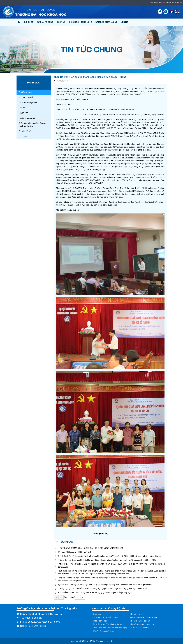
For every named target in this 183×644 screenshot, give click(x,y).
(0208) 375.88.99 (52, 622)
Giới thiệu (28, 22)
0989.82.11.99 (35, 622)
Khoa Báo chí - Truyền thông (105, 617)
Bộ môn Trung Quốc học (103, 631)
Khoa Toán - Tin (100, 621)
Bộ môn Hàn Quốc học (140, 628)
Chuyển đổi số (25, 131)
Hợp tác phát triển (26, 97)
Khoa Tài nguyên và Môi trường (144, 617)
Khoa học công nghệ (28, 102)
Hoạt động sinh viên (27, 118)
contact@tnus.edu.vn (36, 626)
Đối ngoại (23, 136)
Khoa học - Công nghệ (80, 22)
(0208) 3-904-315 (33, 618)
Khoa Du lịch (136, 614)
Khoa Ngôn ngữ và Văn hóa (142, 624)
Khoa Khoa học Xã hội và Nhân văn (108, 624)
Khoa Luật (97, 614)
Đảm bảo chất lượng (106, 22)
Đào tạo (61, 22)
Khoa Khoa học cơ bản (140, 621)
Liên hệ (124, 22)
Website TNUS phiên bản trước (166, 3)
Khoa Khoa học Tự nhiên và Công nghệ (110, 628)
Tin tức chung (25, 92)
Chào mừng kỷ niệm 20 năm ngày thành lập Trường (33, 125)
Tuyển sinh (23, 113)
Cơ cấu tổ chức (45, 22)
